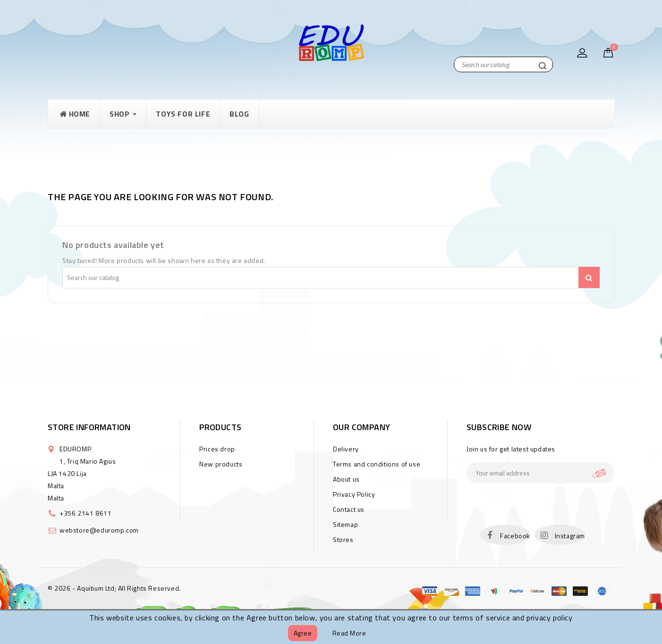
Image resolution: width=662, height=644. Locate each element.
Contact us (349, 509)
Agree (303, 633)
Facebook (515, 536)
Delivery (346, 449)
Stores (343, 539)
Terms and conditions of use (377, 464)
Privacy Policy (354, 494)
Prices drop (217, 449)
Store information (89, 427)
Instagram (570, 536)
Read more (349, 633)
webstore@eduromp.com (99, 530)
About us (346, 479)
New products (221, 464)
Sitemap (345, 524)
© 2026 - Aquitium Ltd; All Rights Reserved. (114, 588)
